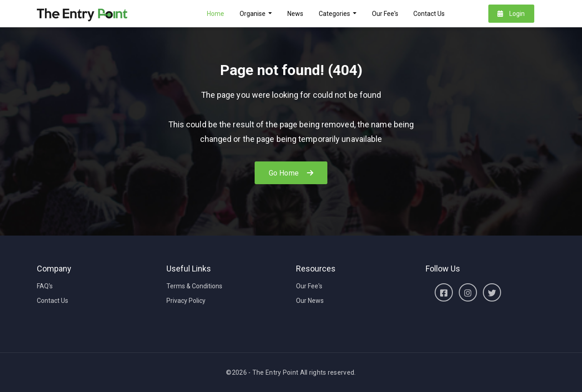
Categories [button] (335, 14)
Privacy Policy (186, 301)
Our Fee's (385, 14)
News (295, 14)
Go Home (291, 173)
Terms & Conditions (194, 286)
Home (216, 14)
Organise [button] (253, 14)
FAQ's (45, 286)
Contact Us (429, 14)
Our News (310, 301)
